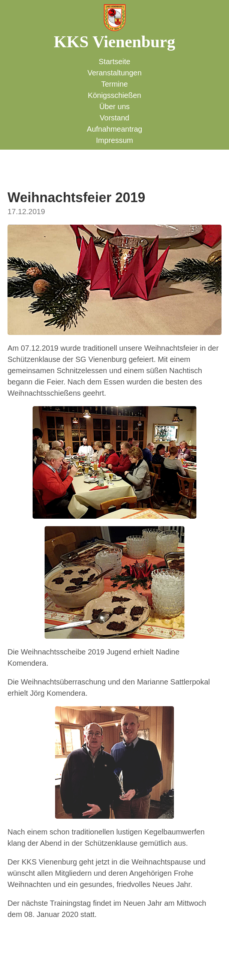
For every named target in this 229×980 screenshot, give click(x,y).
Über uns (114, 107)
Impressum (114, 140)
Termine (114, 84)
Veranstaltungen (114, 73)
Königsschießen (114, 95)
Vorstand (114, 118)
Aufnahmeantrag (115, 129)
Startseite (114, 62)
